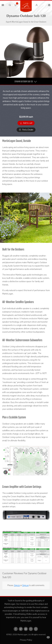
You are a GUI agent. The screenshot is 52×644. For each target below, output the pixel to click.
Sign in (17, 585)
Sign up (25, 585)
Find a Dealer (26, 130)
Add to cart (26, 123)
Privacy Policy (26, 640)
